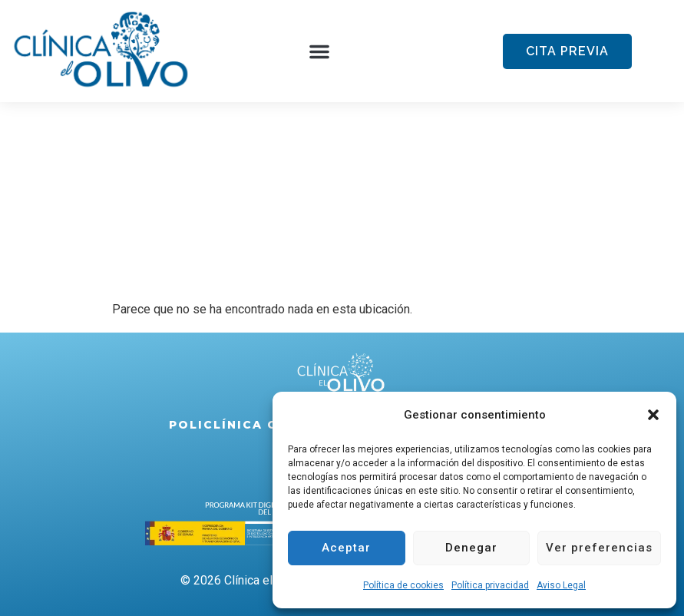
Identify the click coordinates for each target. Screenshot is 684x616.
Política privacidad (490, 585)
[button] (653, 415)
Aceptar (346, 548)
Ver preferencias (599, 548)
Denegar (471, 548)
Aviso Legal (561, 585)
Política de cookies (403, 585)
